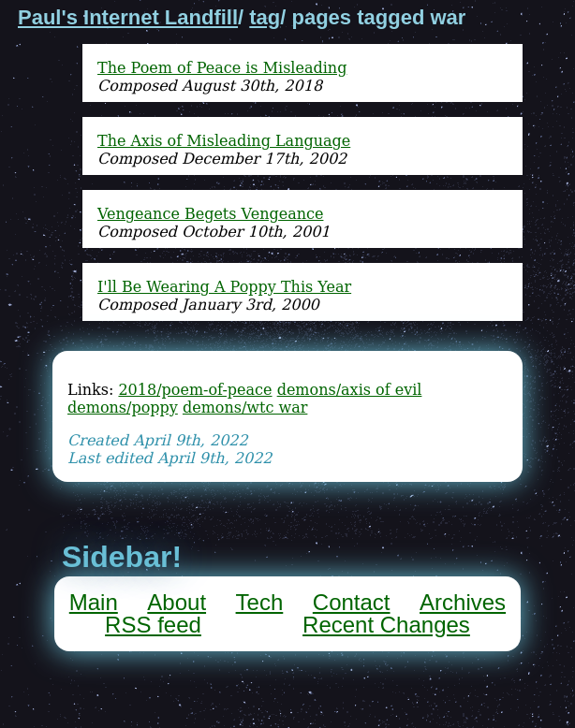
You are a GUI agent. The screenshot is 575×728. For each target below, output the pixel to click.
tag (265, 17)
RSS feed (153, 625)
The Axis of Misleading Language (224, 141)
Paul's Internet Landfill (128, 17)
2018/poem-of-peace (195, 390)
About (177, 602)
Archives (463, 602)
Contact (352, 602)
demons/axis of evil (350, 390)
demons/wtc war (245, 408)
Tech (260, 602)
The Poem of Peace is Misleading (222, 68)
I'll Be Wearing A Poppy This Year (224, 287)
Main (94, 602)
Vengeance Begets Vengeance (210, 214)
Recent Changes (386, 625)
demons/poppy (123, 408)
